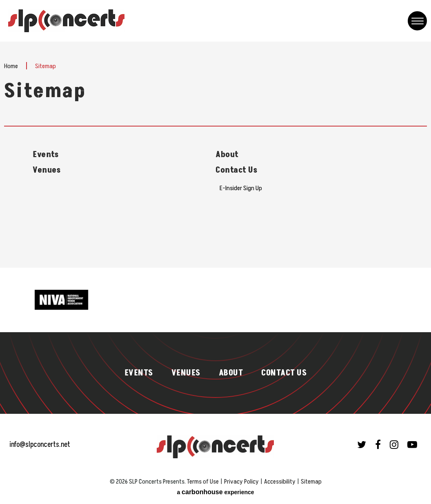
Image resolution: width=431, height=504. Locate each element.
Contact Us (236, 170)
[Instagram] (394, 444)
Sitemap (311, 482)
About (227, 155)
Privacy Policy (241, 482)
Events (46, 155)
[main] (215, 155)
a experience (215, 492)
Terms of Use (203, 482)
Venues (47, 170)
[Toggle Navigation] (417, 21)
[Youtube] (412, 444)
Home (11, 66)
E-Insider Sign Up (241, 188)
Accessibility (280, 482)
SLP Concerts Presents (66, 21)
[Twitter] (362, 444)
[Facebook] (378, 444)
